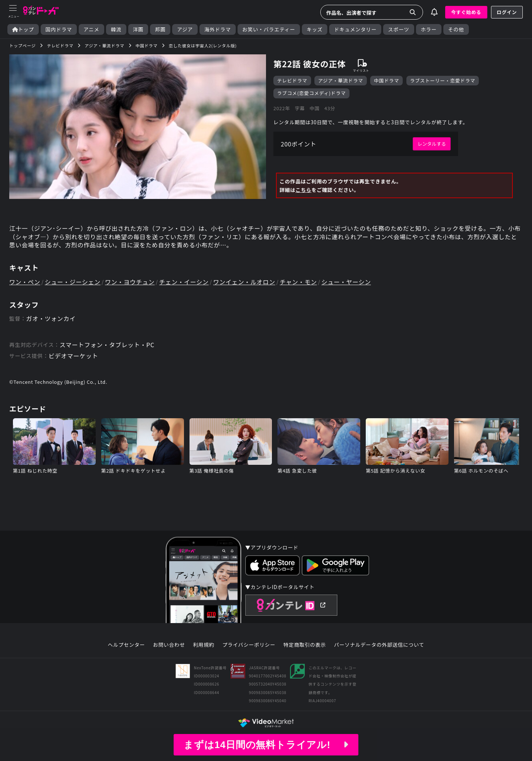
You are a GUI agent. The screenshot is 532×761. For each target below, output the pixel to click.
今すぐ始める (466, 12)
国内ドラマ (59, 29)
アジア (185, 29)
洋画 (138, 29)
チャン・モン (298, 282)
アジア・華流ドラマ (341, 80)
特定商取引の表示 (305, 645)
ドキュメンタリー (355, 29)
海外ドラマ (218, 29)
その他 (456, 29)
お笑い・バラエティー (269, 29)
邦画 (160, 29)
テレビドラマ (292, 80)
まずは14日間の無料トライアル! (266, 745)
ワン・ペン (25, 282)
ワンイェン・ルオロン (244, 282)
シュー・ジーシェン (73, 282)
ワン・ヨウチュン (130, 282)
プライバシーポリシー (249, 645)
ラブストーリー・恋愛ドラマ (443, 80)
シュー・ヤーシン (346, 282)
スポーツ (398, 29)
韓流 (116, 29)
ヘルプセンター (127, 645)
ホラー (429, 29)
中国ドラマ (386, 80)
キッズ (315, 29)
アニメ (91, 29)
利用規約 (204, 645)
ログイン (507, 12)
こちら (303, 190)
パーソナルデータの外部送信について (379, 645)
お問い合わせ (169, 645)
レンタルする (432, 144)
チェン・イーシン (184, 282)
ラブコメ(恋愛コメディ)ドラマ (311, 93)
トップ (23, 29)
